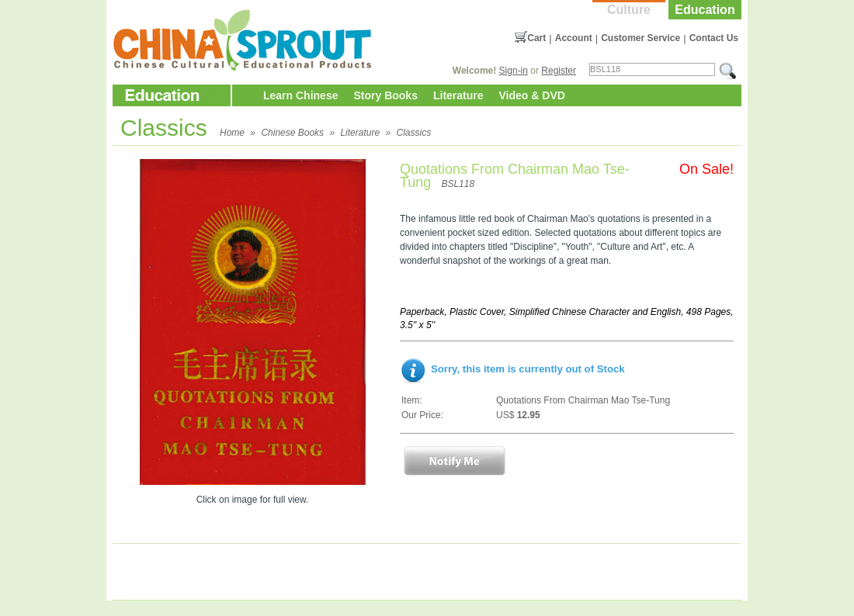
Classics (413, 133)
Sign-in (514, 71)
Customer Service (640, 38)
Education (705, 10)
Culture (629, 10)
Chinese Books (292, 133)
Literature (458, 95)
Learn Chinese (300, 95)
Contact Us (714, 38)
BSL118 (458, 184)
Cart (536, 38)
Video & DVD (532, 95)
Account (574, 38)
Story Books (385, 95)
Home (232, 133)
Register (559, 71)
